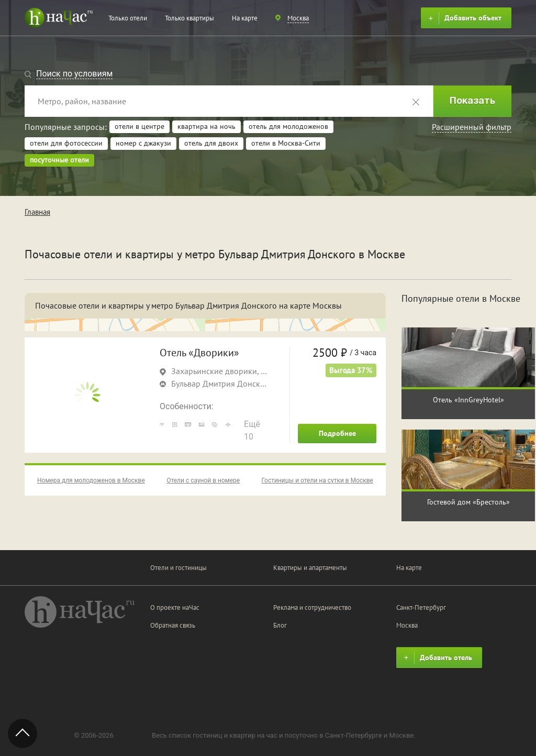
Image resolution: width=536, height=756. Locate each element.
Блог (280, 625)
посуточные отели (59, 160)
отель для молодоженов (288, 126)
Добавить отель (437, 658)
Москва (407, 625)
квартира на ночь (206, 126)
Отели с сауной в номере (203, 480)
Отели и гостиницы (178, 568)
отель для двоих (211, 143)
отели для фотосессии (66, 143)
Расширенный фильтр (472, 127)
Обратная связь (173, 625)
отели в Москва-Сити (286, 143)
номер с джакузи (143, 143)
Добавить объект (464, 18)
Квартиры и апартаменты (310, 568)
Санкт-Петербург (421, 607)
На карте (245, 18)
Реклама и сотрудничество (312, 607)
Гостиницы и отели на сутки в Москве (317, 480)
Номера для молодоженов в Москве (91, 480)
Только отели (128, 18)
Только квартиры (189, 18)
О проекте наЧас (175, 607)
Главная (37, 212)
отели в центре (139, 126)
